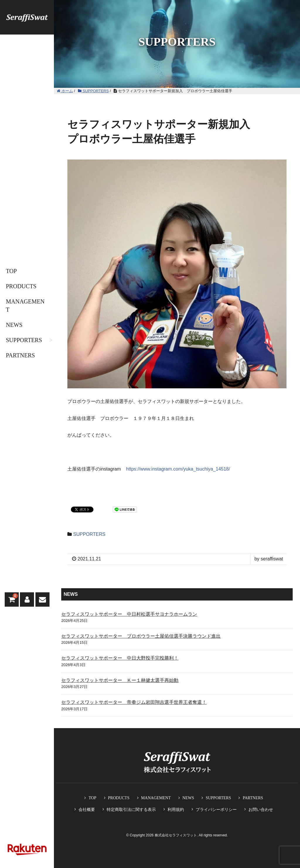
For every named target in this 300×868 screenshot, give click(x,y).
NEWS (14, 325)
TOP (11, 271)
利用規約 (176, 809)
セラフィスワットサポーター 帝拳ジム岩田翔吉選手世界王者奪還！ (134, 702)
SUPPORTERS (24, 340)
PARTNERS (20, 355)
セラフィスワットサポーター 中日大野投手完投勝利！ (120, 658)
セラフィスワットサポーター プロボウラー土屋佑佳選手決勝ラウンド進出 (141, 636)
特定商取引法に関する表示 (131, 809)
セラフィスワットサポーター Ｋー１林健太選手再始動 (120, 680)
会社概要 (87, 809)
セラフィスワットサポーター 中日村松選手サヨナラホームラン (129, 614)
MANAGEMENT (25, 306)
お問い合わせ (261, 809)
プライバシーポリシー (216, 809)
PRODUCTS (21, 286)
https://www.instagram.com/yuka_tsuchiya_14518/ (178, 469)
